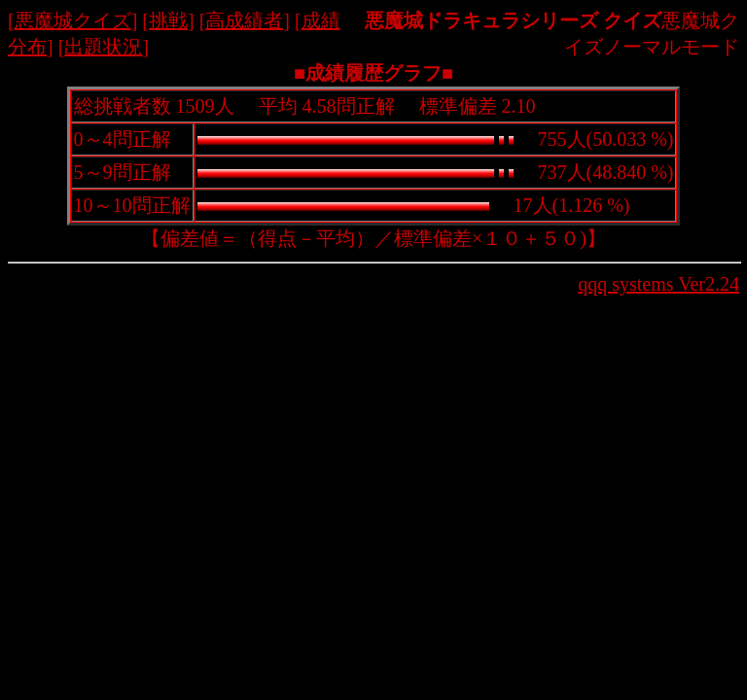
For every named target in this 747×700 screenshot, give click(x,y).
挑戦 (168, 20)
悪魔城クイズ (73, 20)
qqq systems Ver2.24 (658, 284)
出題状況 (103, 47)
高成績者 (244, 20)
